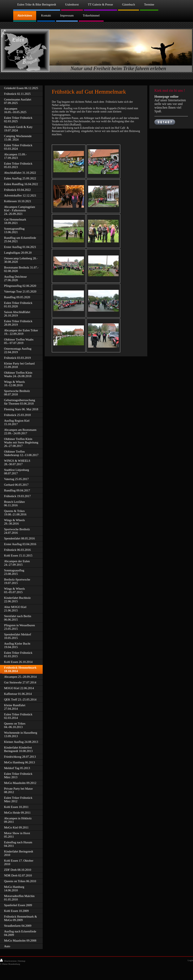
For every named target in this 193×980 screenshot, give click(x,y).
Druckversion (8, 961)
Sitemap (22, 961)
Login (190, 960)
